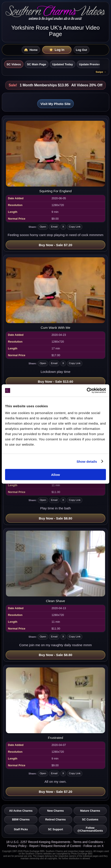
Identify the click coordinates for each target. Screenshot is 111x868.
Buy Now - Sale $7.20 (55, 245)
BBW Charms (21, 820)
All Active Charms (21, 811)
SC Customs (90, 820)
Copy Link (75, 227)
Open (43, 227)
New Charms (55, 811)
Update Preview (90, 64)
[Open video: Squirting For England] (55, 157)
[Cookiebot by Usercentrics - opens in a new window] (87, 391)
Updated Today (63, 64)
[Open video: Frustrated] (55, 703)
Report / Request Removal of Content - (56, 846)
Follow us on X (94, 846)
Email (54, 227)
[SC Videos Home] (31, 50)
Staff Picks (21, 829)
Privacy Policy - (18, 846)
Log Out (81, 50)
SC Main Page (37, 64)
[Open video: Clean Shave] (55, 567)
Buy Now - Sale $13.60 (55, 382)
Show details (87, 461)
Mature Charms (90, 811)
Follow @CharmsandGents (90, 829)
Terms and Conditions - (89, 842)
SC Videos (14, 64)
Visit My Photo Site (55, 104)
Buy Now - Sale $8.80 (55, 518)
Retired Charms (56, 820)
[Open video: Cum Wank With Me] (55, 293)
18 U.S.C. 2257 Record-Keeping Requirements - (40, 842)
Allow (55, 475)
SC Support (56, 829)
